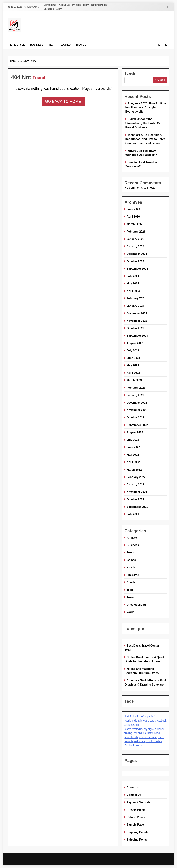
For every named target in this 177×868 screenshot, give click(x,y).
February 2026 (136, 232)
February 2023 (136, 388)
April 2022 (133, 462)
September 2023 (137, 336)
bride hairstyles (139, 721)
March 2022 (134, 470)
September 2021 (137, 507)
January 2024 (135, 306)
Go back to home (63, 101)
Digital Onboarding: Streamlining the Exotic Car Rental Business (143, 123)
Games (131, 560)
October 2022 (135, 417)
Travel (81, 45)
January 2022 (135, 484)
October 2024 (135, 261)
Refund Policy (99, 5)
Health (131, 567)
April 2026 (133, 216)
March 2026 (134, 224)
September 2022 (137, 425)
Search (130, 74)
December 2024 (137, 254)
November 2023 (137, 321)
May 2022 (133, 455)
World (66, 45)
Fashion (137, 733)
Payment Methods (138, 802)
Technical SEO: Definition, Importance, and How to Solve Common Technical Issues (145, 139)
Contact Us (50, 5)
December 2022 (137, 403)
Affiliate (132, 538)
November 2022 (137, 410)
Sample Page (135, 824)
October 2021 (135, 499)
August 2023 (135, 343)
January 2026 (135, 239)
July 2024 (133, 276)
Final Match (147, 733)
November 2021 (137, 492)
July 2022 (133, 440)
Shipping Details (137, 832)
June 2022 (133, 447)
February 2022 (136, 477)
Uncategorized (136, 605)
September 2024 (137, 269)
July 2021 (133, 514)
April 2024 (133, 291)
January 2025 (135, 246)
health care (139, 741)
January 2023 (135, 395)
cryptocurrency (139, 729)
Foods (131, 552)
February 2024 (136, 298)
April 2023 (133, 373)
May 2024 (133, 283)
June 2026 (133, 209)
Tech (52, 45)
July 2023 (133, 350)
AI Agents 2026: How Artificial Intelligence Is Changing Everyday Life (146, 107)
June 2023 (133, 358)
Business (37, 45)
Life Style (18, 45)
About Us (64, 5)
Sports (131, 582)
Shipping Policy (53, 9)
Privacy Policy (80, 5)
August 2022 (135, 432)
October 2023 (135, 328)
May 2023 (133, 365)
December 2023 (137, 313)
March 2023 (134, 380)
